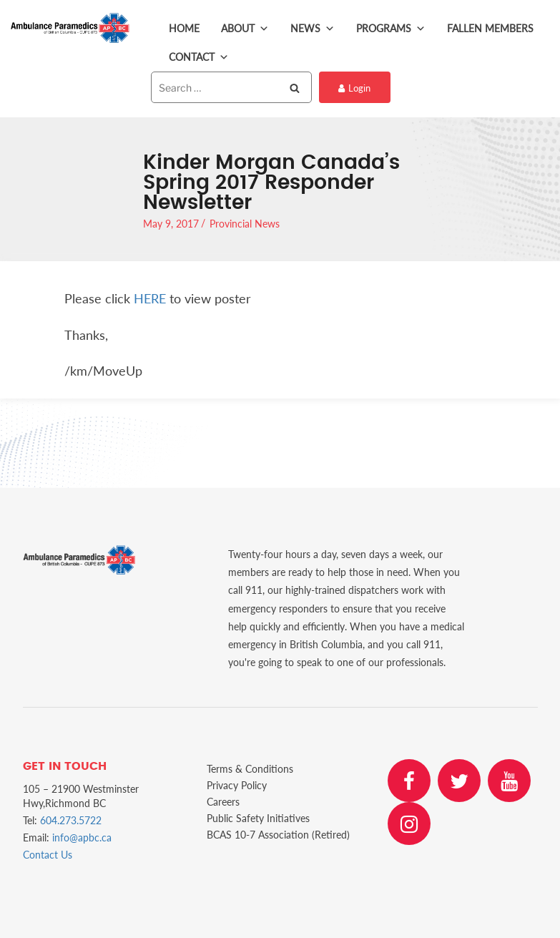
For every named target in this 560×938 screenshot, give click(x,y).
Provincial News (245, 224)
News (313, 29)
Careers (223, 802)
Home (184, 28)
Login (354, 88)
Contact (199, 57)
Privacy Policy (237, 785)
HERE (150, 298)
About (245, 29)
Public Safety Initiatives (258, 818)
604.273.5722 (71, 820)
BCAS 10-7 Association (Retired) (278, 835)
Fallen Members (490, 28)
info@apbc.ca (82, 837)
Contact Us (48, 855)
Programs (391, 29)
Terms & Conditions (250, 769)
